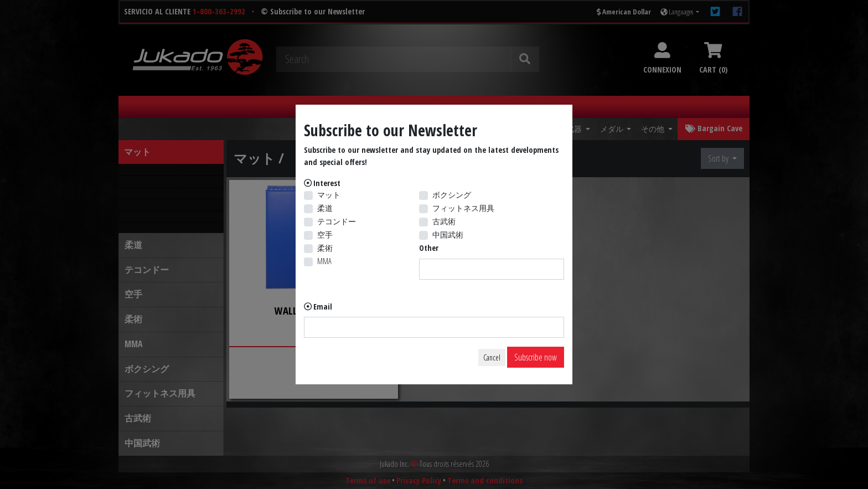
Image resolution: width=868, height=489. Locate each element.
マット (329, 195)
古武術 (444, 221)
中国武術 (448, 235)
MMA (324, 261)
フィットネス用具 (463, 208)
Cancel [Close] (492, 357)
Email (323, 307)
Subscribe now (536, 357)
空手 (325, 235)
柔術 (325, 248)
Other (429, 248)
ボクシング (452, 195)
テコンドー (337, 221)
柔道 (325, 208)
